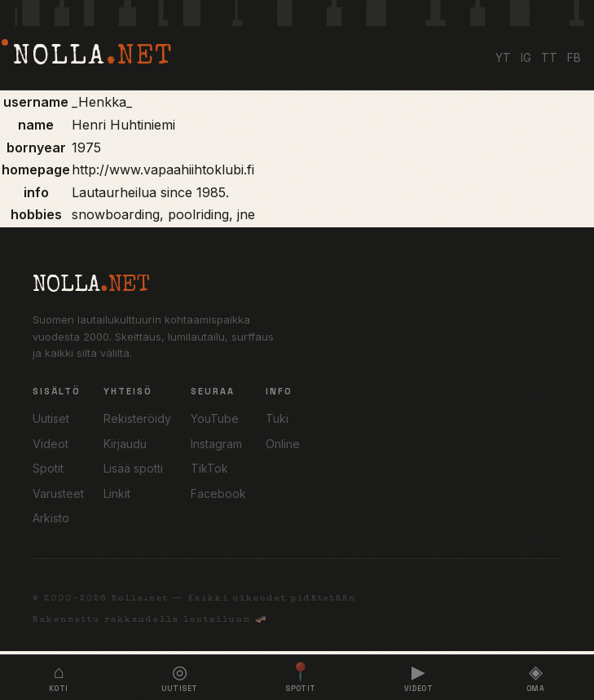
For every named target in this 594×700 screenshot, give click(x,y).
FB (574, 57)
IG (526, 57)
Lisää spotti (133, 468)
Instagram (216, 444)
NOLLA (93, 58)
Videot (51, 444)
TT (549, 57)
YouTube (215, 418)
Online (283, 444)
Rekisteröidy (137, 418)
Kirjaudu (125, 444)
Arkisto (51, 518)
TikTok (209, 468)
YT (503, 57)
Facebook (218, 493)
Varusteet (58, 493)
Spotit (48, 468)
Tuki (277, 418)
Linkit (117, 493)
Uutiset (51, 418)
